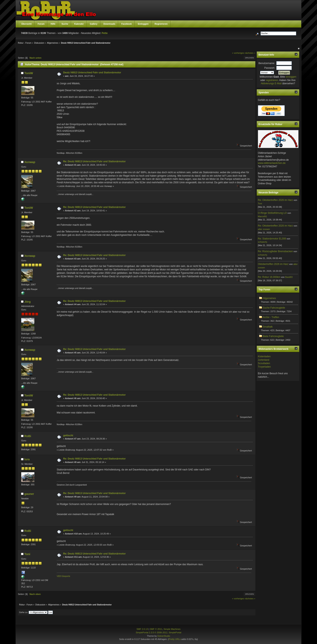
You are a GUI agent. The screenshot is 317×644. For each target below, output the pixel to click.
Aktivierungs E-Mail (271, 83)
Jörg (27, 302)
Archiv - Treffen (271, 317)
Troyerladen (264, 367)
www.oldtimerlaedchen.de (272, 163)
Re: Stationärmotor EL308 (272, 239)
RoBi (28, 436)
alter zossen (264, 229)
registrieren (272, 80)
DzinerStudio (164, 636)
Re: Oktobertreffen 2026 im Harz (275, 200)
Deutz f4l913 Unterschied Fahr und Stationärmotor (92, 73)
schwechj (263, 242)
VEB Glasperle (63, 576)
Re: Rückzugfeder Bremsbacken (275, 251)
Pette (105, 33)
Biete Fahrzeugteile (273, 336)
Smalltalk (268, 327)
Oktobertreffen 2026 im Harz (273, 264)
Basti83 (289, 277)
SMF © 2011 (156, 629)
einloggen (291, 77)
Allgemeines (269, 298)
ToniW (29, 73)
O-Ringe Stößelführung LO (272, 213)
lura (27, 459)
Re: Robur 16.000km (269, 277)
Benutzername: (267, 63)
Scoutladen (264, 363)
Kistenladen (264, 356)
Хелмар (30, 162)
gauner (29, 494)
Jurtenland (264, 360)
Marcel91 (263, 216)
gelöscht (68, 435)
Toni (27, 554)
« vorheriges (238, 53)
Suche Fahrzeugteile (274, 308)
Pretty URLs (175, 639)
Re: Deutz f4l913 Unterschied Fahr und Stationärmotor (94, 161)
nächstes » (250, 53)
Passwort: (270, 68)
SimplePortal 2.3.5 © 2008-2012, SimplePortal (158, 632)
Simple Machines (172, 629)
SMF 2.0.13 (142, 629)
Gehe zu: (24, 612)
